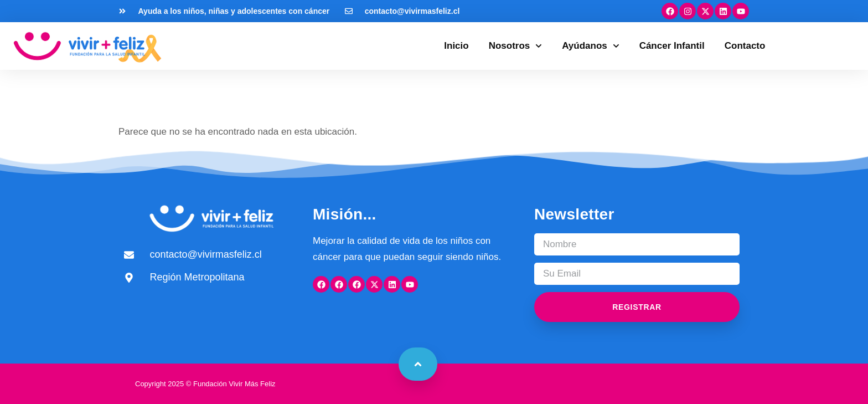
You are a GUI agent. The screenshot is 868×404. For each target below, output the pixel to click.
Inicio (456, 46)
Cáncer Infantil (672, 46)
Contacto (745, 46)
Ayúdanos (590, 46)
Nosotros (516, 46)
